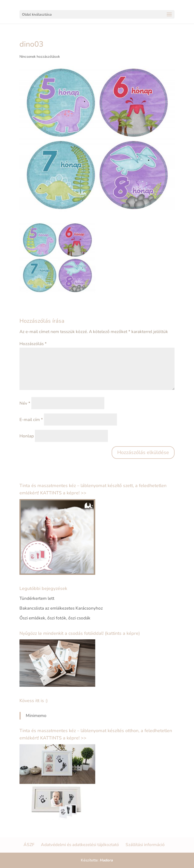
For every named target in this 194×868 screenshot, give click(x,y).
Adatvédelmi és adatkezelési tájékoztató (80, 845)
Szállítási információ (145, 845)
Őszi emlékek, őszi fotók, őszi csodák (55, 618)
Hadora (106, 860)
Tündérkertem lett (37, 598)
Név (25, 403)
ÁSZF (29, 845)
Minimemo (36, 716)
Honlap (27, 436)
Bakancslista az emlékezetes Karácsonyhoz (61, 608)
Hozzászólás (33, 344)
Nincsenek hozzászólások (40, 57)
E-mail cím (31, 420)
